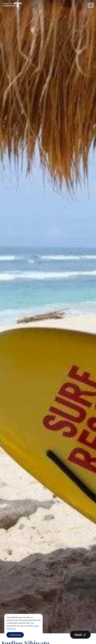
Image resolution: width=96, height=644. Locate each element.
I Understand (15, 635)
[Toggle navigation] (91, 5)
